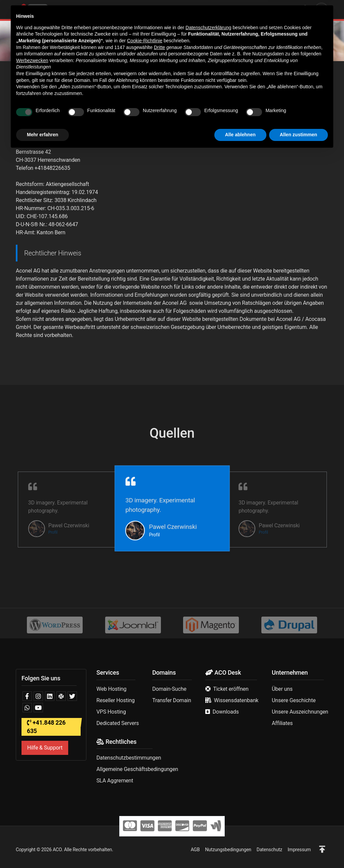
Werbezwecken (32, 775)
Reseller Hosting (116, 700)
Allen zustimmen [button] (298, 850)
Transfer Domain (172, 700)
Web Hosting (111, 689)
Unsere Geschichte (294, 700)
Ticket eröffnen (231, 689)
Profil (53, 532)
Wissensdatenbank (236, 700)
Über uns (282, 689)
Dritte (159, 762)
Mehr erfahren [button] (42, 850)
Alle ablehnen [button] (240, 850)
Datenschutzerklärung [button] (208, 742)
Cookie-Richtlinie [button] (145, 756)
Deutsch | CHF (274, 9)
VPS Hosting (111, 712)
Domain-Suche (169, 689)
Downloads (226, 712)
